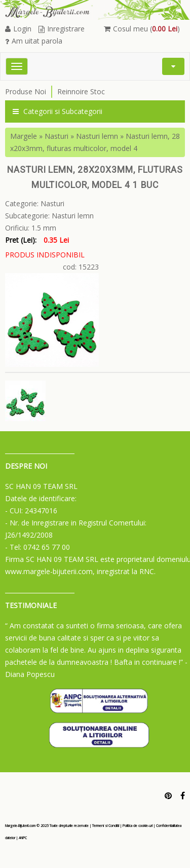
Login (18, 29)
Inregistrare (62, 29)
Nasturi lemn (97, 136)
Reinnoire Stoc (81, 91)
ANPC (23, 838)
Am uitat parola (34, 41)
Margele (24, 136)
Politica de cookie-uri (138, 826)
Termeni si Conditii (106, 826)
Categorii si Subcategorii (58, 111)
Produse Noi (26, 91)
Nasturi (56, 136)
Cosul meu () (142, 29)
